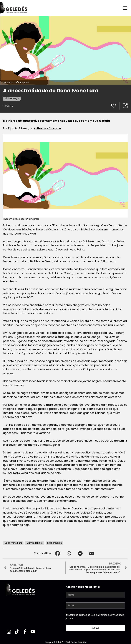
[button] (58, 553)
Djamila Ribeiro (35, 543)
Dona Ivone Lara (13, 543)
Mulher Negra (12, 98)
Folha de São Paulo (47, 128)
